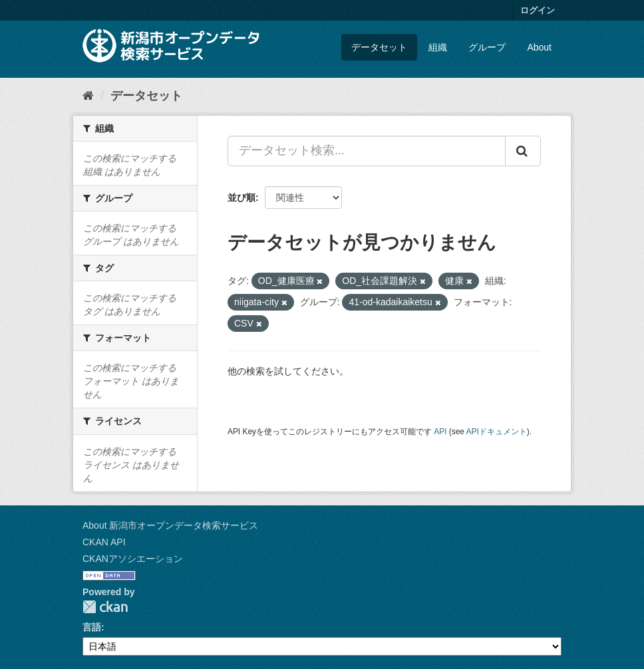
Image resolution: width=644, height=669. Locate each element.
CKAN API (104, 542)
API (440, 432)
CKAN (105, 607)
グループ (487, 47)
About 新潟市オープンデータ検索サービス (170, 525)
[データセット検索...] (367, 151)
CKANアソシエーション (133, 559)
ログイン (538, 10)
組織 (438, 47)
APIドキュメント (497, 432)
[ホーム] (88, 96)
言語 (92, 627)
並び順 (241, 198)
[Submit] (523, 151)
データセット (379, 47)
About (539, 47)
